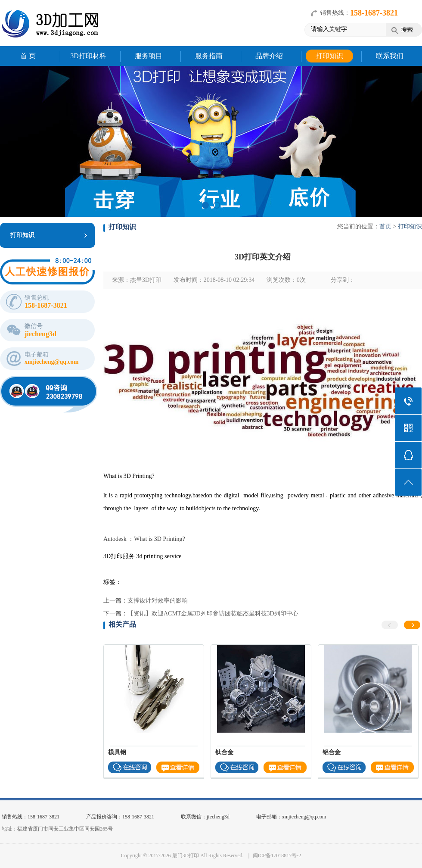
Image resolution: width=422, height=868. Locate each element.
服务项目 (149, 56)
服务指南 (209, 56)
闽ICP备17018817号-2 (277, 856)
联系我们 (390, 56)
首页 (385, 226)
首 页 (28, 56)
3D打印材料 (88, 56)
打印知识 (329, 56)
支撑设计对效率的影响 (158, 601)
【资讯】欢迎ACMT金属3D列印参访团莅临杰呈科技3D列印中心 (213, 614)
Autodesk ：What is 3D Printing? (144, 539)
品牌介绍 (269, 56)
